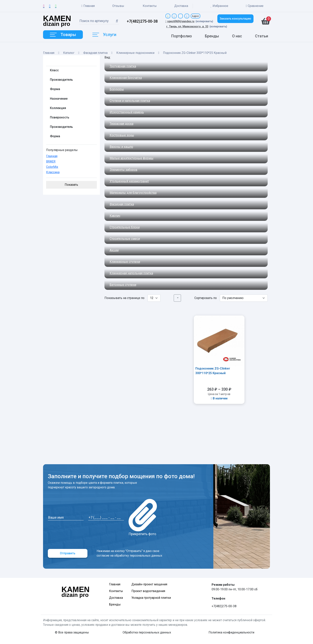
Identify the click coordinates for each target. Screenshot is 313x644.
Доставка (181, 6)
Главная (88, 6)
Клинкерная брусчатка (126, 78)
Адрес (196, 16)
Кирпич (115, 216)
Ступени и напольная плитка (130, 101)
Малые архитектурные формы (132, 158)
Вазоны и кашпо (121, 147)
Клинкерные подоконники (135, 53)
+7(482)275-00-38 (142, 21)
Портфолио (182, 36)
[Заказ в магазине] (244, 298)
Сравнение (255, 6)
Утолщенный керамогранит (129, 181)
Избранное (219, 6)
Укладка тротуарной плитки (151, 598)
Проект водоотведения (148, 591)
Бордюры (117, 89)
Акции (114, 250)
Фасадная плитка (95, 53)
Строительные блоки (125, 227)
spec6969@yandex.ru (180, 21)
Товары (63, 35)
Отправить (68, 553)
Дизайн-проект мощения (149, 584)
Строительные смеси (125, 239)
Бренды (212, 36)
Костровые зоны (122, 135)
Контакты (150, 6)
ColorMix (52, 167)
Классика (53, 172)
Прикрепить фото (143, 517)
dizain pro (57, 21)
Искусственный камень (127, 112)
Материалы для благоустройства (133, 193)
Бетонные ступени (123, 285)
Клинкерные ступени (125, 262)
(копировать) (204, 21)
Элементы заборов (123, 170)
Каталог (69, 53)
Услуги (104, 35)
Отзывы (118, 6)
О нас (237, 36)
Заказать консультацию (235, 19)
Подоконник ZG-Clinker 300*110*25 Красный (213, 371)
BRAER (51, 161)
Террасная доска (121, 124)
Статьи (262, 36)
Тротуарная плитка (123, 66)
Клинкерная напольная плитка (131, 273)
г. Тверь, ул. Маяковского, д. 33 (187, 26)
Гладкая (52, 156)
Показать (71, 185)
